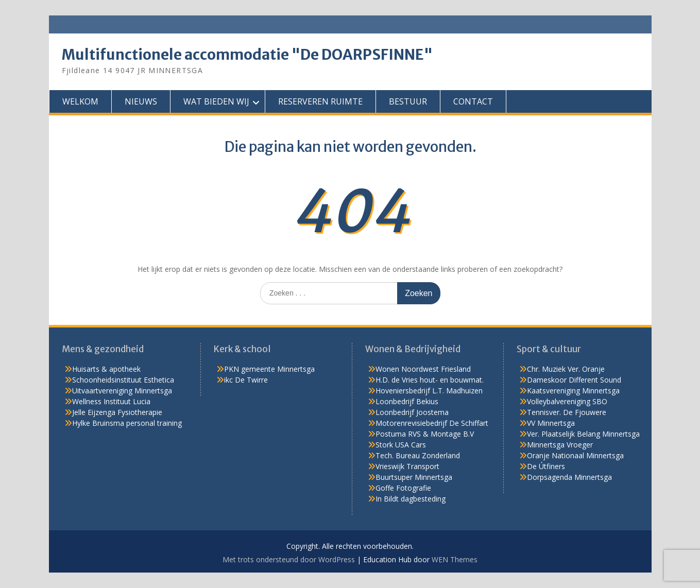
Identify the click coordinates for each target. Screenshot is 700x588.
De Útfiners (546, 466)
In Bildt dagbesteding (411, 499)
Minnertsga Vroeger (560, 445)
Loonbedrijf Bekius (407, 401)
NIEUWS (141, 101)
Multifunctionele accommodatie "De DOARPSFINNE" (247, 55)
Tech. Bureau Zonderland (418, 455)
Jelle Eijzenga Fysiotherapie (117, 412)
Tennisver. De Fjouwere (567, 412)
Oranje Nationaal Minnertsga (575, 455)
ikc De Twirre (246, 380)
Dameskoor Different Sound (574, 380)
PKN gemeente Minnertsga (269, 369)
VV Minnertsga (551, 423)
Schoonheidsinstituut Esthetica (123, 380)
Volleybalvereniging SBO (567, 401)
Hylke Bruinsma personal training (127, 423)
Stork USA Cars (401, 445)
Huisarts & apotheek (106, 369)
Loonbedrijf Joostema (412, 412)
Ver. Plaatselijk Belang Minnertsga (583, 434)
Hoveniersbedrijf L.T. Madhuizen (429, 391)
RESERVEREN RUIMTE (320, 101)
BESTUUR (408, 101)
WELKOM (80, 101)
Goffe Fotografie (403, 488)
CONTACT (473, 101)
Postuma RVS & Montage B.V (425, 434)
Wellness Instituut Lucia (111, 401)
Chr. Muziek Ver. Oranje (566, 369)
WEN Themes (455, 559)
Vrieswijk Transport (407, 466)
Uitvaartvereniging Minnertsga (122, 391)
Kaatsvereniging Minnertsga (573, 391)
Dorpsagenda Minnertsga (569, 477)
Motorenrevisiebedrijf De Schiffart (432, 423)
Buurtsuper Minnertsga (414, 477)
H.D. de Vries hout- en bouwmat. (430, 380)
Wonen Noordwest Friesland (423, 369)
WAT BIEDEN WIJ (216, 101)
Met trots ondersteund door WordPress (289, 559)
